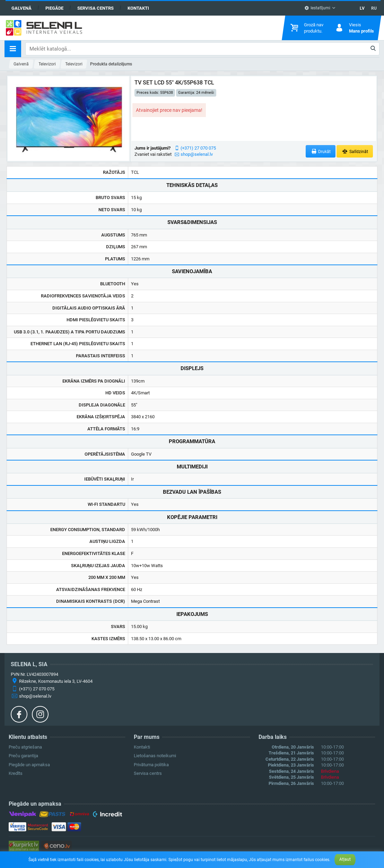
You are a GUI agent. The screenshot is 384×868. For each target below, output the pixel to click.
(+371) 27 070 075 (198, 148)
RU (374, 8)
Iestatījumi (317, 8)
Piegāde (54, 8)
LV (362, 8)
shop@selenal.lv (197, 154)
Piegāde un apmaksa (29, 765)
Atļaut (345, 859)
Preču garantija (23, 756)
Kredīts (16, 773)
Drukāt (321, 151)
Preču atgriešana (25, 747)
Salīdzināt (355, 151)
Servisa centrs (95, 8)
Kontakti (138, 8)
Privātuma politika (151, 765)
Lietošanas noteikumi (155, 756)
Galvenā (21, 8)
